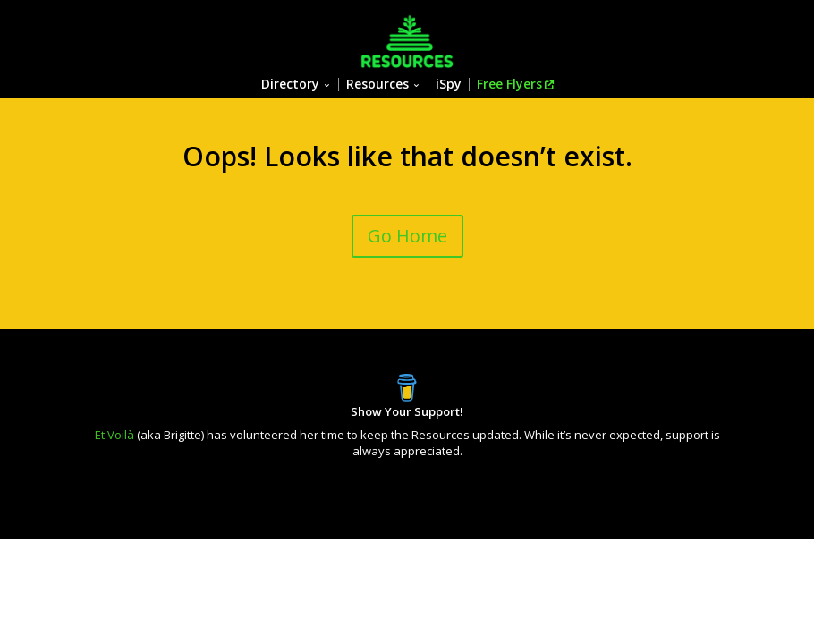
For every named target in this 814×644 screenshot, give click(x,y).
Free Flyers (509, 85)
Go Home (407, 236)
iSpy (449, 85)
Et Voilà (114, 435)
